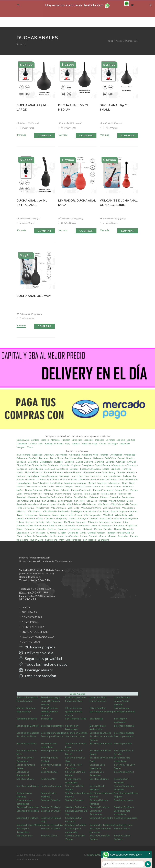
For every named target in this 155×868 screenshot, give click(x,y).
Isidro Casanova (49, 476)
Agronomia (61, 455)
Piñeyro (104, 497)
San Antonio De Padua (28, 501)
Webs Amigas (77, 694)
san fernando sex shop (102, 711)
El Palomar (58, 472)
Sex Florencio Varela (76, 719)
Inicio (111, 41)
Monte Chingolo (65, 486)
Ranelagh (21, 497)
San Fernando (65, 501)
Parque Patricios (33, 494)
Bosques (21, 462)
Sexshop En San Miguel (53, 825)
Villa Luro (21, 511)
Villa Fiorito (74, 508)
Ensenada (73, 533)
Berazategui (46, 462)
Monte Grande (83, 486)
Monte (102, 536)
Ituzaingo (64, 476)
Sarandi (133, 511)
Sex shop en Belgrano (52, 726)
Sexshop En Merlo (50, 807)
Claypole (65, 465)
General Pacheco (97, 533)
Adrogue (49, 455)
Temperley (61, 518)
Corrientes (88, 440)
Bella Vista (110, 458)
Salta (41, 444)
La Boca (127, 476)
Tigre (19, 515)
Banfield (33, 458)
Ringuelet (123, 536)
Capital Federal (102, 465)
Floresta (38, 472)
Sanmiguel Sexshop (27, 719)
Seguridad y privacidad (41, 658)
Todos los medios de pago (43, 664)
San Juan (131, 440)
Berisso (52, 529)
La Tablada (54, 479)
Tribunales (44, 515)
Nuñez (20, 490)
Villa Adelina (73, 504)
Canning (99, 462)
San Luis (121, 440)
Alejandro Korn (90, 455)
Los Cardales (72, 536)
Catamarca (22, 444)
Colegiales (87, 465)
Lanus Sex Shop (98, 697)
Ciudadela (53, 465)
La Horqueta (57, 536)
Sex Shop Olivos (25, 779)
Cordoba (35, 440)
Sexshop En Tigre (123, 825)
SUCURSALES (29, 612)
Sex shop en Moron (124, 736)
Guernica (122, 472)
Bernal (121, 458)
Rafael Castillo (108, 494)
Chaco (30, 447)
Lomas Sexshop (98, 701)
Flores (28, 472)
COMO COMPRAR (32, 617)
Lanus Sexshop (122, 697)
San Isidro (80, 501)
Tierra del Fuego (90, 444)
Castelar (121, 462)
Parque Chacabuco (103, 490)
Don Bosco (62, 469)
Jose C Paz (77, 476)
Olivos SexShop (98, 708)
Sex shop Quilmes (99, 779)
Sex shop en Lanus (75, 736)
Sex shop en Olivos (27, 743)
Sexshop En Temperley (102, 825)
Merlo (20, 486)
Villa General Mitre (91, 508)
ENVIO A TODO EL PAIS (35, 632)
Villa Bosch (104, 504)
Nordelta (128, 486)
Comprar (44, 135)
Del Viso (108, 529)
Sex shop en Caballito (28, 733)
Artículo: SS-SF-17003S (111, 123)
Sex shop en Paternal (101, 743)
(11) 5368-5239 (27, 128)
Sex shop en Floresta (52, 736)
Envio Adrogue (122, 708)
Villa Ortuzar (75, 515)
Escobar (74, 469)
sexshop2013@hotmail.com (41, 596)
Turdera (103, 501)
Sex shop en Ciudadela (53, 733)
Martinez (102, 483)
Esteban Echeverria (90, 469)
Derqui (118, 529)
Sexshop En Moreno (76, 807)
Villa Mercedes (73, 540)
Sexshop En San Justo (126, 818)
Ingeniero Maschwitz (119, 533)
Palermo (65, 490)
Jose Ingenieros (93, 476)
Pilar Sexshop (24, 711)
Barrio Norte (57, 458)
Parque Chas (122, 490)
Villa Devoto (43, 508)
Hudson (21, 476)
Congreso (22, 469)
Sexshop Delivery (74, 800)
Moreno (112, 536)
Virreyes (31, 518)
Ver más (21, 135)
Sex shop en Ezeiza (124, 733)
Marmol (92, 483)
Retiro (68, 497)
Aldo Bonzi (74, 455)
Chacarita (131, 465)
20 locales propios (37, 647)
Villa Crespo (131, 504)
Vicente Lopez (47, 504)
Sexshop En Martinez (28, 807)
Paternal (94, 497)
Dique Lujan (23, 533)
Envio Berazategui (50, 697)
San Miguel (77, 511)
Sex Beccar (47, 719)
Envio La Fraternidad (27, 697)
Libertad (83, 479)
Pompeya (48, 494)
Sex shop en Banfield (28, 726)
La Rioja (33, 444)
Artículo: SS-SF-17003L (28, 123)
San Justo (92, 501)
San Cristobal (49, 501)
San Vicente (90, 540)
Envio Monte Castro (76, 697)
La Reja (28, 536)
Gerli (125, 483)
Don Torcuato (38, 533)
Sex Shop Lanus (49, 772)
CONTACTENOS (31, 642)
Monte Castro (47, 486)
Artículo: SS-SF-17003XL (29, 218)
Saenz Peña (51, 540)
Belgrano (98, 458)
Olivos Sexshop (74, 708)
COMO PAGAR (30, 622)
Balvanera (22, 458)
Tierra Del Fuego (78, 518)
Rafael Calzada (91, 494)
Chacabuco (118, 525)
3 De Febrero (23, 455)
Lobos (84, 536)
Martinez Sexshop (26, 708)
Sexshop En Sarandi (76, 825)
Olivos (48, 490)
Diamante (128, 529)
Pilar (62, 540)
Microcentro (31, 486)
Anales (119, 41)
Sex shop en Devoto (100, 733)
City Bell (131, 462)
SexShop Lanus (25, 836)
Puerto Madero (63, 494)
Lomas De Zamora (108, 479)
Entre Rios (77, 440)
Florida (47, 472)
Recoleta (33, 497)
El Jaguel (52, 533)
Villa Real (108, 515)
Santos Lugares (119, 511)
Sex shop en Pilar (123, 743)
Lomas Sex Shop (74, 701)
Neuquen (21, 447)
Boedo (130, 458)
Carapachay (118, 465)
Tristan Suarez (59, 515)
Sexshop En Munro (124, 807)
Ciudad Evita (23, 465)
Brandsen (63, 529)
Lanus (64, 479)
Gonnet (93, 536)
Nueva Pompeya (34, 490)
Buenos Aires (23, 440)
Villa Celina (117, 504)
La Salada (42, 479)
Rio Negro (113, 444)
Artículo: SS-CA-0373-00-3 (113, 218)
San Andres (128, 497)
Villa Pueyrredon (93, 515)
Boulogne (33, 462)
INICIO (26, 607)
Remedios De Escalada (51, 497)
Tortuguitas (31, 515)
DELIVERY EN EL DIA (33, 627)
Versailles (33, 504)
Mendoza (55, 440)
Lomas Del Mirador (129, 479)
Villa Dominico (58, 508)
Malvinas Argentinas (75, 483)
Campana (30, 529)
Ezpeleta (115, 469)
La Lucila (31, 479)
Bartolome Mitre (74, 458)
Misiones (99, 440)
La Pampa (110, 440)
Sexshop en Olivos (51, 811)
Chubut (103, 444)
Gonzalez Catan (91, 472)
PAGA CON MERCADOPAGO (38, 637)
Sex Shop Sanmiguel (52, 786)
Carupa (98, 529)
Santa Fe (45, 440)
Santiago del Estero (54, 444)
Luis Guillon (57, 483)
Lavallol (73, 479)
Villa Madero (35, 511)
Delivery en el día (36, 653)
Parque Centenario (81, 490)
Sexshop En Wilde (50, 828)
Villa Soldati (121, 515)
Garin (83, 533)
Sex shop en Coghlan (76, 733)
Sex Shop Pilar (48, 779)
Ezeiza (106, 469)
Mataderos (114, 483)
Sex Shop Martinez (124, 772)
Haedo (132, 472)
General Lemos (73, 472)
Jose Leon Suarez (112, 476)
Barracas (44, 458)
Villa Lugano (129, 508)
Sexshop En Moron (100, 807)
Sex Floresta (96, 719)
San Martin (63, 511)
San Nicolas (90, 511)
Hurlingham (33, 476)
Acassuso (37, 455)
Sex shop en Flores (26, 736)
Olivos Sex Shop (49, 708)
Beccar (88, 458)
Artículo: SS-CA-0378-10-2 (29, 314)
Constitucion (36, 469)
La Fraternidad (41, 536)
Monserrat (98, 486)
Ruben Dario (37, 540)
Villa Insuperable (112, 508)
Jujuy (67, 444)
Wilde (40, 518)
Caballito (69, 462)
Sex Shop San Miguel (27, 786)
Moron (109, 486)
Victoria (61, 504)
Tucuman (66, 440)
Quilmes (77, 494)
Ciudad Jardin (39, 465)
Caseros (110, 462)
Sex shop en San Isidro (53, 750)
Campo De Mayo (84, 462)
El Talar (62, 533)
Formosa (76, 444)
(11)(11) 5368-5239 (41, 589)
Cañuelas (41, 529)
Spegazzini (103, 540)
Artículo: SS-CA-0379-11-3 (71, 218)
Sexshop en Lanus (124, 800)
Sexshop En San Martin (29, 825)
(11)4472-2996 (40, 592)
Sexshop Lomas (49, 836)
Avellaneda (130, 455)
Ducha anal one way (34, 296)
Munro (118, 486)
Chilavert (87, 529)
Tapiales (49, 518)
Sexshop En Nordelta (28, 811)
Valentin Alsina (117, 501)
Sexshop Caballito (50, 800)
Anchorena (116, 455)
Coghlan (75, 465)
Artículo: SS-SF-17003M (70, 123)
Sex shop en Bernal (124, 726)
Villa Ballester (89, 504)
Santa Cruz (125, 444)
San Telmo (104, 511)
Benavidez (75, 529)
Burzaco (59, 462)
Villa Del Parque (26, 508)
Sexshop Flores (122, 828)
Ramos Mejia (124, 494)
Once (56, 490)
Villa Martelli (49, 511)
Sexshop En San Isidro (101, 818)
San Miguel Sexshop (125, 711)
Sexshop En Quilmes (27, 818)
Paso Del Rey (81, 497)
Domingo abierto (36, 670)
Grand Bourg (108, 472)
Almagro (104, 455)
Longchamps (25, 483)
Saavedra (115, 497)
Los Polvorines (41, 483)
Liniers (93, 479)
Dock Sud (50, 469)
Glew (132, 483)
